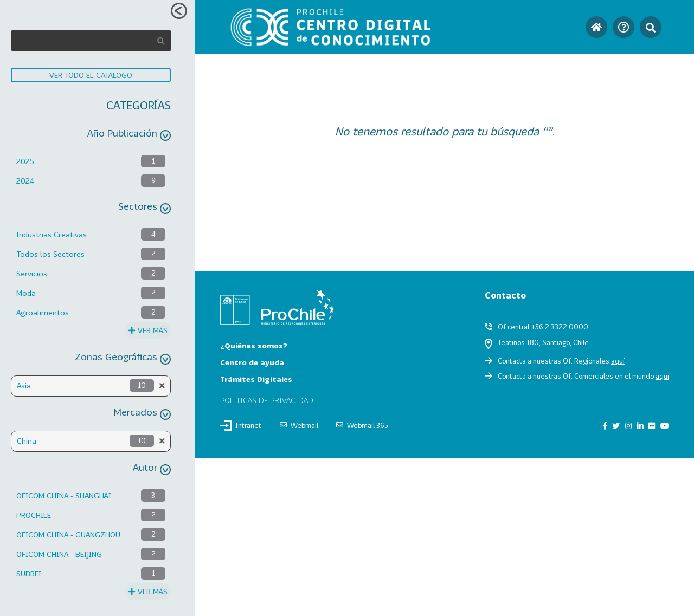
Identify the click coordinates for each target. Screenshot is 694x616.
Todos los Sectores (50, 254)
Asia (24, 385)
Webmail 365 (362, 425)
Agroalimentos (43, 312)
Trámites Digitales (256, 379)
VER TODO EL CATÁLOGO (91, 75)
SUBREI (29, 573)
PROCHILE (34, 515)
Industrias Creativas (52, 234)
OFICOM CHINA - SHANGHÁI (64, 495)
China (27, 441)
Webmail (299, 425)
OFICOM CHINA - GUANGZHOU (68, 534)
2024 (25, 181)
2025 (25, 161)
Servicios (32, 273)
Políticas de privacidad (267, 400)
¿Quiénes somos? (254, 345)
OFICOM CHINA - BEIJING (59, 554)
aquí (618, 361)
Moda (26, 293)
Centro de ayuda (252, 362)
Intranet (241, 425)
